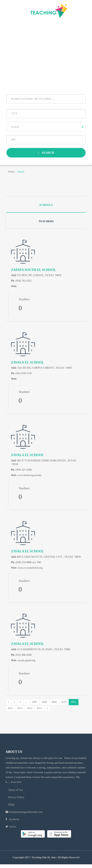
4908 (44, 702)
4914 (30, 708)
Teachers (46, 221)
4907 (35, 702)
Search (46, 153)
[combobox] (46, 127)
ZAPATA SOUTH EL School (34, 270)
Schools (46, 205)
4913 (20, 708)
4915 (39, 708)
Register (66, 24)
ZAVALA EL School (27, 362)
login (26, 24)
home (11, 172)
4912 (10, 708)
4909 (54, 702)
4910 (64, 702)
